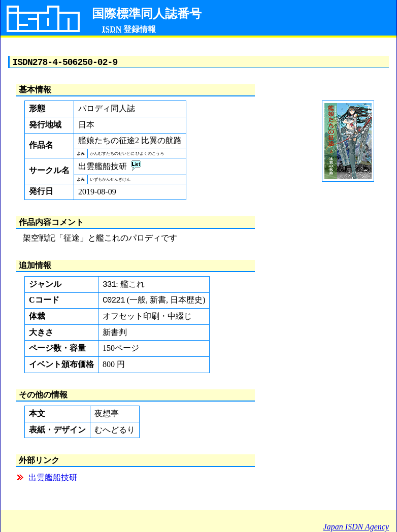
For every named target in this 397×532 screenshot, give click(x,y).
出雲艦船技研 (53, 481)
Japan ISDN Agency (356, 527)
